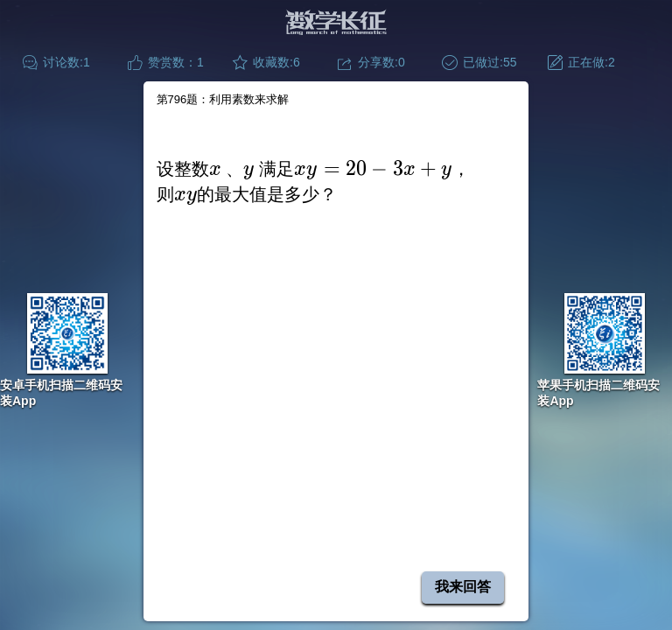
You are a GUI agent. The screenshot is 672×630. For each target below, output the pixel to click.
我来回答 (463, 587)
